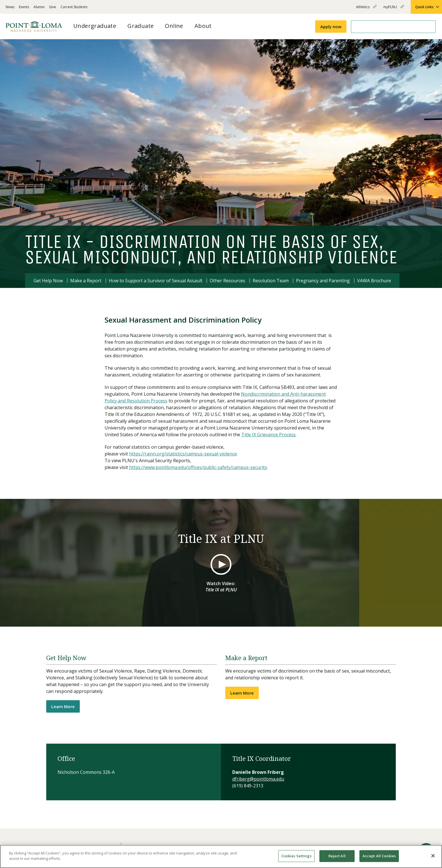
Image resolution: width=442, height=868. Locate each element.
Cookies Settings (296, 856)
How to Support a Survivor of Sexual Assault (156, 281)
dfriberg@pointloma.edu (258, 779)
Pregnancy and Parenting (323, 281)
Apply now (331, 27)
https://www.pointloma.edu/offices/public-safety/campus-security (198, 467)
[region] (221, 856)
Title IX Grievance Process (268, 435)
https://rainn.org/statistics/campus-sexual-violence (183, 454)
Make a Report (86, 281)
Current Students (74, 7)
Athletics (366, 9)
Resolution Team (271, 281)
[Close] (433, 856)
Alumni (39, 7)
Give (53, 7)
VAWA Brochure (374, 281)
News (10, 7)
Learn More (63, 706)
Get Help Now (48, 281)
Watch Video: (221, 587)
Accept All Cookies (379, 856)
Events (24, 7)
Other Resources (227, 281)
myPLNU (394, 9)
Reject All (337, 856)
